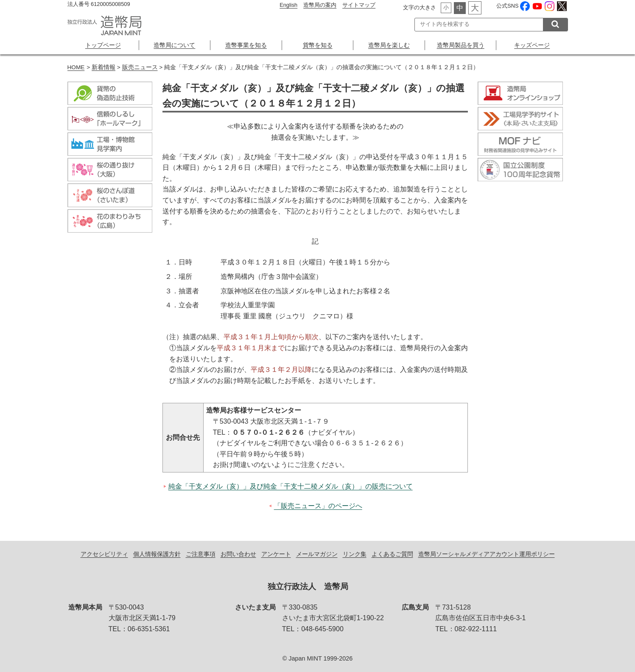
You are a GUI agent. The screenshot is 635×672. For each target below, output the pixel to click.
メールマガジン (317, 554)
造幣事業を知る (246, 45)
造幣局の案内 (320, 5)
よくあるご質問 (392, 554)
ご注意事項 (201, 554)
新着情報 (104, 67)
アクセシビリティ (104, 554)
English (288, 5)
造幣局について (174, 45)
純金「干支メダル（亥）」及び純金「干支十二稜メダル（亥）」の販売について (291, 486)
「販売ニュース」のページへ (318, 506)
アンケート (276, 554)
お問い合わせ (238, 554)
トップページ (103, 45)
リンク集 (355, 554)
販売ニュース (140, 67)
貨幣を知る (318, 45)
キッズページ (532, 45)
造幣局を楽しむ (389, 45)
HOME (76, 67)
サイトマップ (359, 5)
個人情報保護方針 (157, 554)
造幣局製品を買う (461, 45)
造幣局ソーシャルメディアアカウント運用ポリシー (487, 554)
